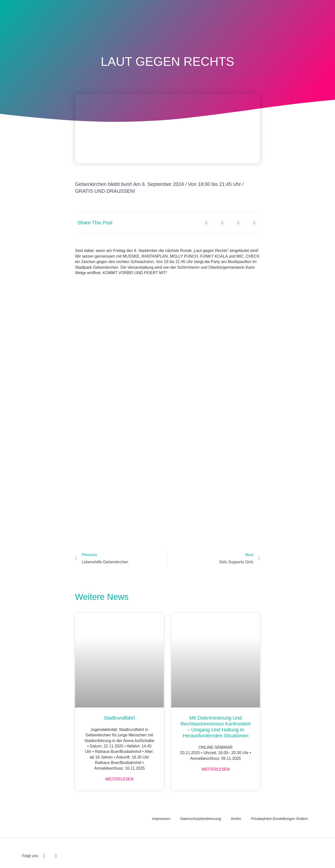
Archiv (236, 819)
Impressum (161, 819)
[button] (206, 222)
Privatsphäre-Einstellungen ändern (279, 819)
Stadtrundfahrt (120, 718)
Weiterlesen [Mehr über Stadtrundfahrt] (120, 779)
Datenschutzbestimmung (200, 819)
